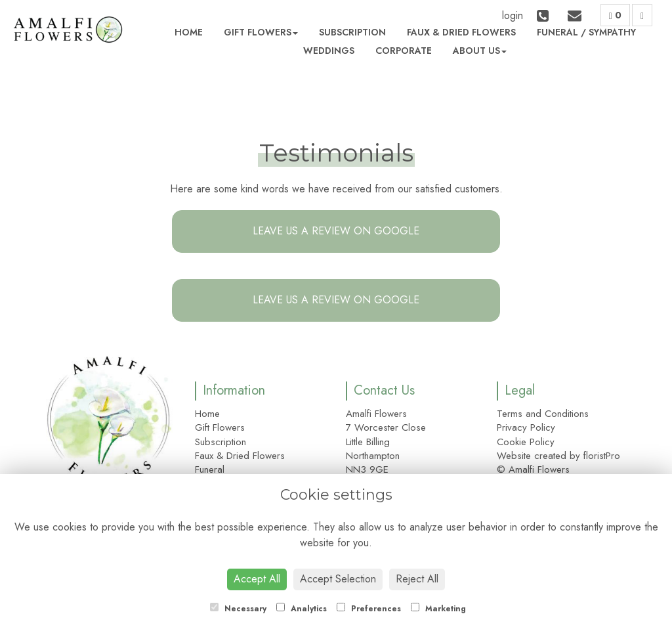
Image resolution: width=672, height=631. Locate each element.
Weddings (329, 51)
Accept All (257, 579)
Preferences (369, 609)
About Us (480, 51)
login (513, 15)
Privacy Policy (526, 427)
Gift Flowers (261, 32)
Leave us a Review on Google (336, 231)
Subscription (352, 32)
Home (189, 32)
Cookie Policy (526, 442)
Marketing (438, 609)
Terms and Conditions (543, 414)
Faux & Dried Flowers (461, 32)
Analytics (302, 609)
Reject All (417, 579)
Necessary (238, 609)
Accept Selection (338, 579)
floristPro (602, 456)
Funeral (557, 32)
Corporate (404, 51)
